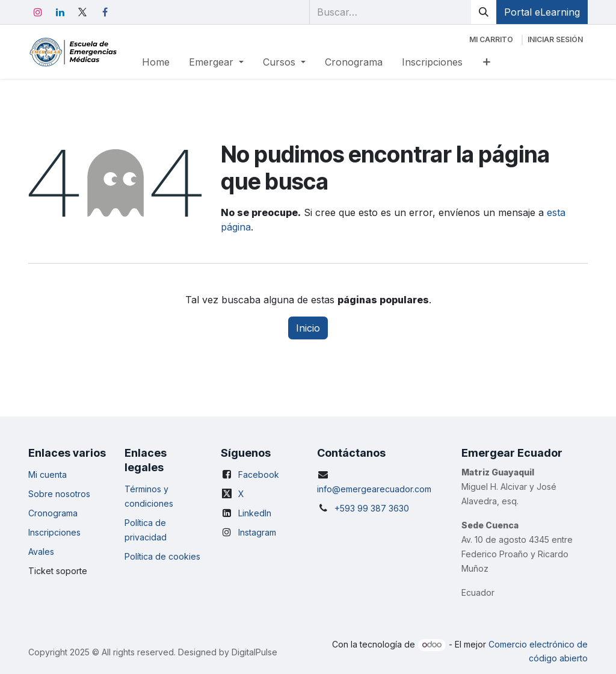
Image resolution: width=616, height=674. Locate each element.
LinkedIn (255, 513)
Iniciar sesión (555, 39)
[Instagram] (38, 12)
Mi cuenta (48, 475)
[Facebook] (105, 12)
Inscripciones (54, 532)
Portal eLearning (542, 12)
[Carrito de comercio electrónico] (491, 40)
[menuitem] (156, 62)
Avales (41, 552)
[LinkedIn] (60, 12)
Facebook (259, 475)
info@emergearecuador (365, 489)
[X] (82, 12)
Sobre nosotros (59, 494)
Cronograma (53, 513)
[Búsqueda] (484, 12)
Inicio (308, 328)
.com (422, 489)
